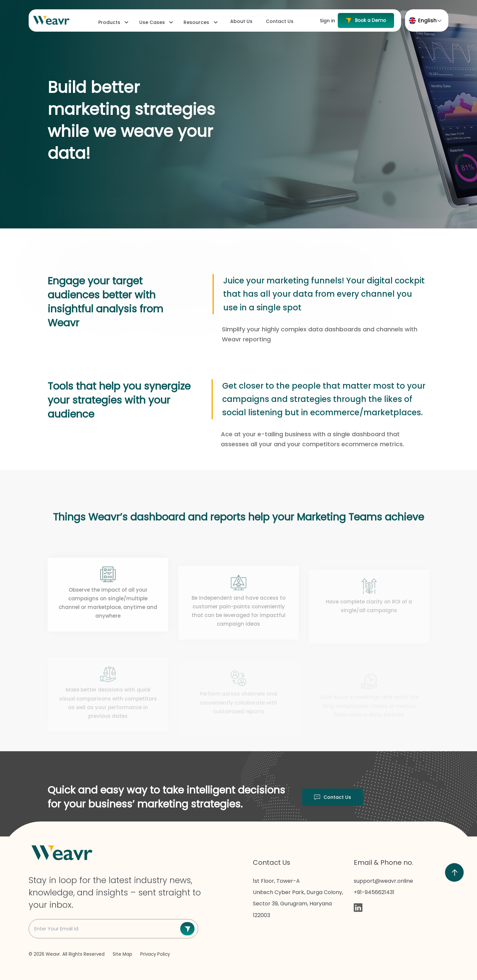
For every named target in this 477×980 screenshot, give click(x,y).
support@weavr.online (383, 881)
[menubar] (196, 22)
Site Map (123, 954)
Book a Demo (366, 20)
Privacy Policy (155, 954)
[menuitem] (113, 22)
